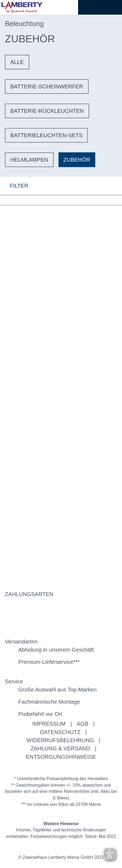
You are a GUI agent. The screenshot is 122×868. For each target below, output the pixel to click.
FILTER (14, 186)
